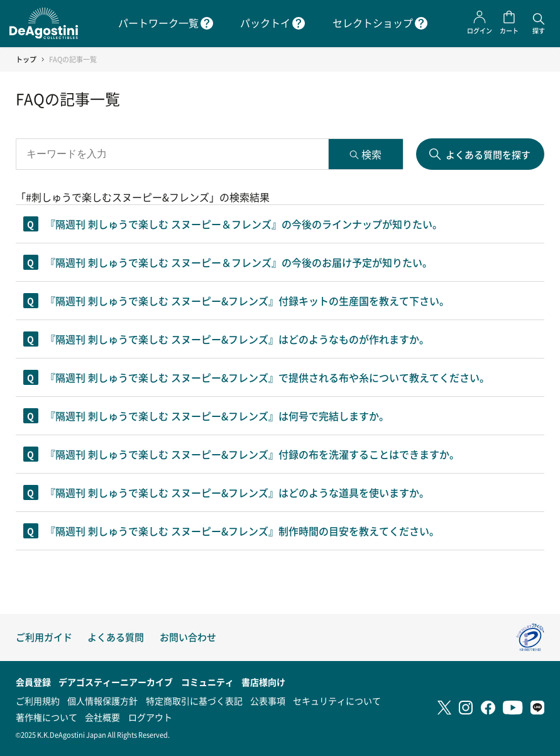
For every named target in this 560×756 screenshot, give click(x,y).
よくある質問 (116, 637)
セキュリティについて (337, 701)
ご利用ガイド (44, 637)
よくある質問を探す (488, 154)
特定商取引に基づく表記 (194, 701)
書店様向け (263, 682)
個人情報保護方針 (102, 701)
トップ (26, 59)
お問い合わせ (188, 637)
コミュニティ (207, 682)
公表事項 (268, 701)
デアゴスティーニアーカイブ (116, 682)
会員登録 (33, 682)
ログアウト (150, 717)
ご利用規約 (38, 701)
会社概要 (102, 717)
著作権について (47, 717)
